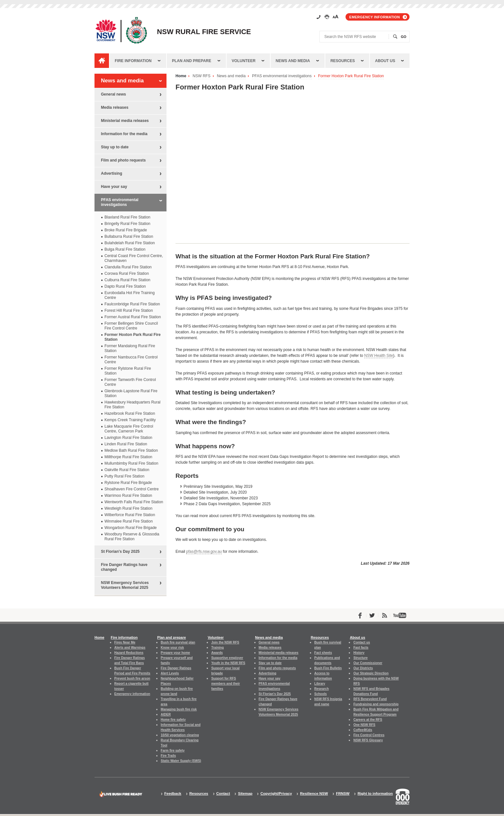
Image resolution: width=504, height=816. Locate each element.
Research (322, 689)
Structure (360, 658)
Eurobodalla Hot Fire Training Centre (130, 295)
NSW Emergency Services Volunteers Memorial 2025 (125, 585)
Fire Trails (168, 756)
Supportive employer (227, 658)
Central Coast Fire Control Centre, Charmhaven (134, 258)
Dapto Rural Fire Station (125, 286)
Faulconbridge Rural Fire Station (132, 304)
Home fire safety (173, 720)
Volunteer (244, 61)
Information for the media (124, 134)
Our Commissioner (368, 663)
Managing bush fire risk (179, 709)
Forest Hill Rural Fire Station (129, 311)
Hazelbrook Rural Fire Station (130, 413)
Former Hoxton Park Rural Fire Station (351, 76)
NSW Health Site (379, 356)
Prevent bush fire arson (132, 678)
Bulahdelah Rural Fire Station (130, 243)
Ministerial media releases (125, 121)
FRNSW (343, 794)
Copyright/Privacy (276, 794)
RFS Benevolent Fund (370, 699)
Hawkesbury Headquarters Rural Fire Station (132, 405)
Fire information (133, 61)
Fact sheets (323, 653)
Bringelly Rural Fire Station (127, 224)
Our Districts (363, 668)
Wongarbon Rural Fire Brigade (131, 528)
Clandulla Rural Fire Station (128, 267)
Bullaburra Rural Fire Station (129, 236)
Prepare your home (175, 653)
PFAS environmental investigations (282, 76)
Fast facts (361, 648)
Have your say (114, 187)
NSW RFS (201, 76)
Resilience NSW (314, 794)
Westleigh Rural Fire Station (128, 508)
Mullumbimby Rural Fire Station (131, 463)
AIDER (166, 714)
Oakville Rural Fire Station (127, 470)
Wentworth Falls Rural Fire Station (134, 502)
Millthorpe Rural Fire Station (128, 457)
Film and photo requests (123, 160)
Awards (217, 653)
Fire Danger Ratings (176, 668)
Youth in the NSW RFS (228, 663)
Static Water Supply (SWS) (181, 761)
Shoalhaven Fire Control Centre (132, 489)
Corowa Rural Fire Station (127, 274)
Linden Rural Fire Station (126, 444)
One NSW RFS (364, 725)
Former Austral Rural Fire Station (133, 317)
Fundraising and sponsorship (376, 704)
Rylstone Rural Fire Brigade (128, 483)
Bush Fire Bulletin (328, 668)
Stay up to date (115, 147)
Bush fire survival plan (178, 642)
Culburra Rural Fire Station (127, 280)
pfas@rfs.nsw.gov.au (204, 552)
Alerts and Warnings (130, 648)
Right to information (375, 794)
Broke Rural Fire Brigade (126, 230)
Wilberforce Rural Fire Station (130, 515)
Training (217, 648)
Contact (223, 794)
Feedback (173, 794)
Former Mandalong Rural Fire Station (130, 348)
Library (320, 684)
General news (113, 94)
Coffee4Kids (363, 730)
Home (181, 76)
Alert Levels (170, 673)
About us (385, 61)
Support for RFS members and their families (225, 684)
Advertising (112, 173)
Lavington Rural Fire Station (128, 438)
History (359, 653)
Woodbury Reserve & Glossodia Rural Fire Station (132, 537)
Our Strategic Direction (371, 673)
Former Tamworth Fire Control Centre (130, 382)
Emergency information (375, 17)
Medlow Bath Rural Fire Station (131, 450)
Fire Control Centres (369, 735)
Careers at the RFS (368, 720)
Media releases (115, 107)
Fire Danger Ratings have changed (124, 567)
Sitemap (245, 794)
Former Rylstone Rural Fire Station (128, 371)
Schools (321, 694)
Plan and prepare (192, 61)
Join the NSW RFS (225, 642)
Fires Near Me (125, 642)
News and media (293, 61)
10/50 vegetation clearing (180, 735)
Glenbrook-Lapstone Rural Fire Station (131, 393)
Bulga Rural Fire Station (125, 249)
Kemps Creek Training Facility (130, 420)
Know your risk (172, 648)
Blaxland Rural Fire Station (127, 217)
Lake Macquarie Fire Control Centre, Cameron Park (129, 429)
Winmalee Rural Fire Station (129, 521)
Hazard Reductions (129, 653)
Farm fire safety (173, 751)
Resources (343, 61)
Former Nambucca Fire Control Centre (131, 360)
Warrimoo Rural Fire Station (128, 496)
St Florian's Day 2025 (120, 552)
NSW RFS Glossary (368, 740)
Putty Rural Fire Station (124, 476)
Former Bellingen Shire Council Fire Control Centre (131, 326)
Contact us (362, 642)
